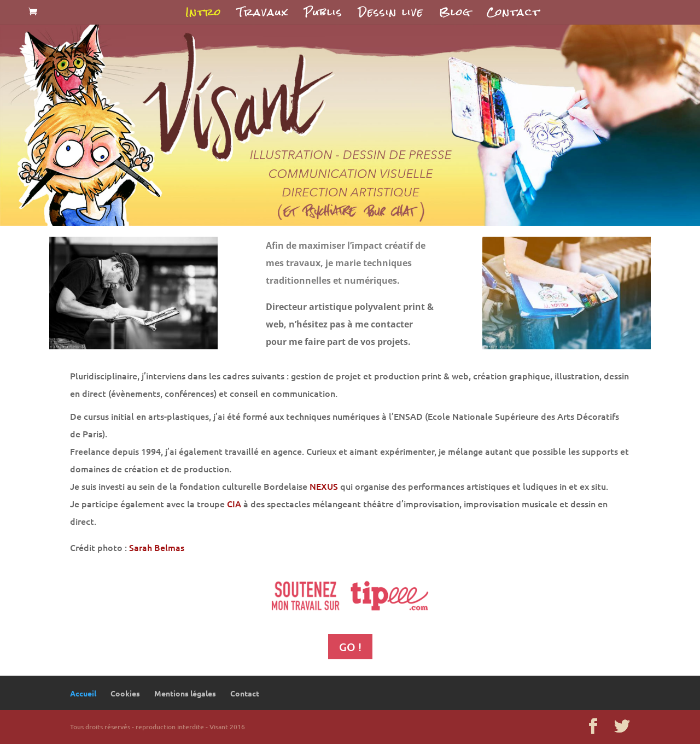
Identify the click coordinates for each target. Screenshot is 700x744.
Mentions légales (185, 693)
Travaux (263, 16)
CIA (234, 503)
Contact (513, 16)
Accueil (83, 693)
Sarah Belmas (157, 547)
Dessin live (391, 16)
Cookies (125, 693)
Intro (203, 16)
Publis (323, 16)
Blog (455, 16)
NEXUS (324, 486)
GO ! (350, 647)
